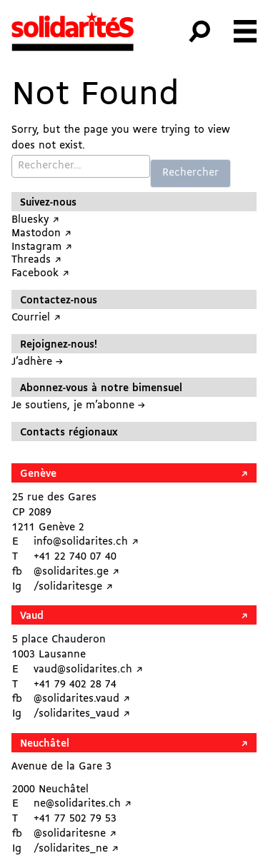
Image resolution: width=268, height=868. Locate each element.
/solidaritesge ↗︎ (73, 587)
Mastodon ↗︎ (41, 234)
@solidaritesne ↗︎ (75, 834)
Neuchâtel (45, 744)
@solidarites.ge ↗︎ (76, 572)
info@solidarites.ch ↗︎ (86, 542)
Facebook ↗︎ (40, 274)
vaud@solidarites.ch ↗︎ (88, 670)
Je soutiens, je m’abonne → (78, 406)
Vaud (32, 616)
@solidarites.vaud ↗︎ (82, 699)
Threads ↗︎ (36, 260)
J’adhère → (37, 362)
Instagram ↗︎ (42, 247)
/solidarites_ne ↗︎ (76, 849)
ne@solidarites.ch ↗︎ (83, 804)
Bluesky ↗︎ (35, 220)
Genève (38, 474)
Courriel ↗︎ (36, 318)
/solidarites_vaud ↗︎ (82, 714)
